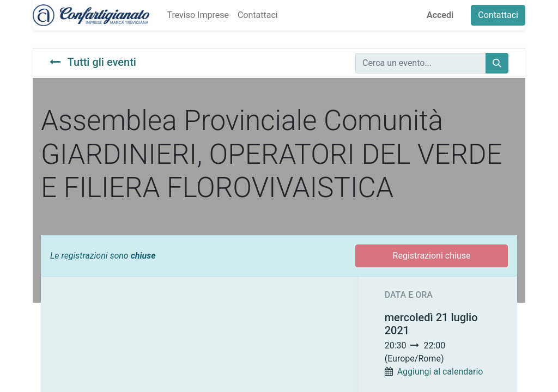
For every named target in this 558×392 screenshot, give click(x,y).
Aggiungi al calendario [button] (440, 372)
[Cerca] (497, 63)
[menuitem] (198, 15)
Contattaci (498, 15)
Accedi (440, 15)
